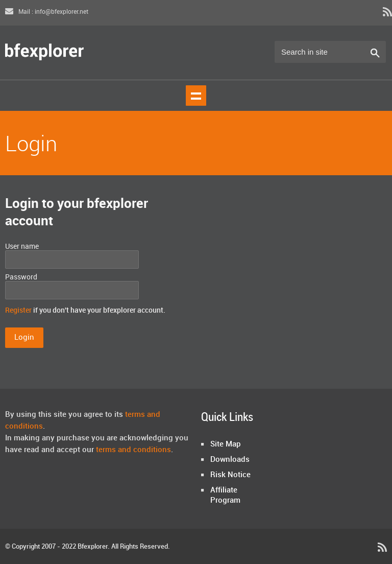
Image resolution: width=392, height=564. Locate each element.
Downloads (230, 460)
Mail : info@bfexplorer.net (47, 12)
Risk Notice (230, 475)
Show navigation (196, 96)
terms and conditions (133, 450)
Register (18, 310)
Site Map (226, 444)
